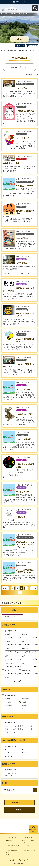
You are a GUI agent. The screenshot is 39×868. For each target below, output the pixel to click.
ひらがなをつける (21, 2)
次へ (33, 588)
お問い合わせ (16, 9)
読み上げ (21, 46)
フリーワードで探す (9, 610)
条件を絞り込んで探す (19, 67)
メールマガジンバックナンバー (13, 846)
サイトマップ (26, 845)
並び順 (4, 783)
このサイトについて (3, 10)
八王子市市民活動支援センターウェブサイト (13, 852)
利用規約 (9, 840)
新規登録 (10, 9)
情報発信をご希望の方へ (29, 841)
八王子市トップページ (29, 851)
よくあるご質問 (27, 837)
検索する (19, 810)
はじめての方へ (11, 837)
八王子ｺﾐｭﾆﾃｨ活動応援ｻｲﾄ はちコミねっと (15, 51)
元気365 (23, 864)
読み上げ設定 (33, 46)
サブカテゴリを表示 (14, 637)
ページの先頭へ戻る (33, 831)
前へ (6, 588)
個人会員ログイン (23, 10)
